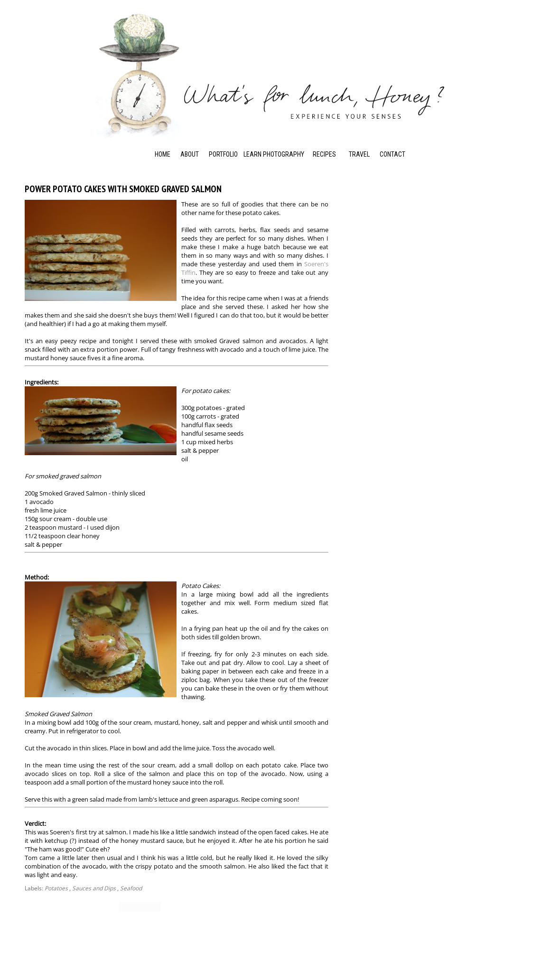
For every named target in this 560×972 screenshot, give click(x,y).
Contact (392, 154)
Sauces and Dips (94, 888)
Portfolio (223, 154)
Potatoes (56, 888)
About (190, 154)
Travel (359, 154)
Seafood (131, 888)
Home (163, 154)
